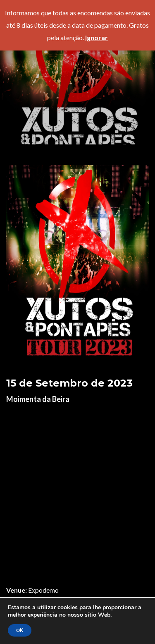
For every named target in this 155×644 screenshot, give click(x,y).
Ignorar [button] (97, 37)
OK (20, 630)
